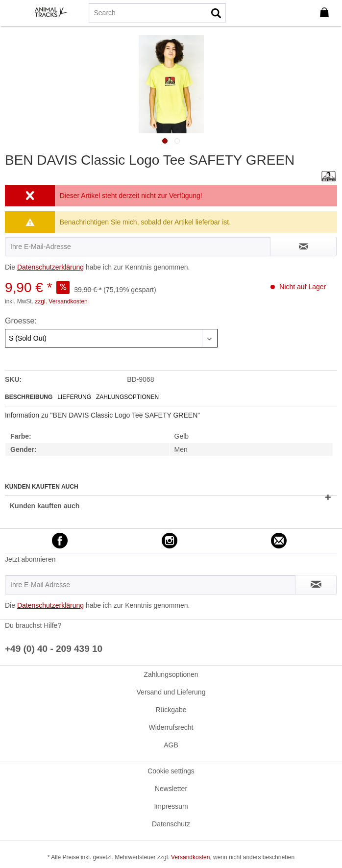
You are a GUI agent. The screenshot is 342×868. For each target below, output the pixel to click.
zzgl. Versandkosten (61, 301)
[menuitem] (14, 12)
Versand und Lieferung (171, 692)
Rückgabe (171, 710)
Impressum (171, 806)
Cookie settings (171, 771)
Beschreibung (29, 397)
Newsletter (171, 789)
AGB (171, 745)
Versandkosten (190, 857)
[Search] (157, 13)
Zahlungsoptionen (127, 397)
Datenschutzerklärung (50, 267)
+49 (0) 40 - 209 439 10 (54, 649)
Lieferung (74, 397)
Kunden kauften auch (45, 506)
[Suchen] (216, 13)
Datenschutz (171, 824)
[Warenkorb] (326, 13)
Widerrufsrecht (171, 727)
